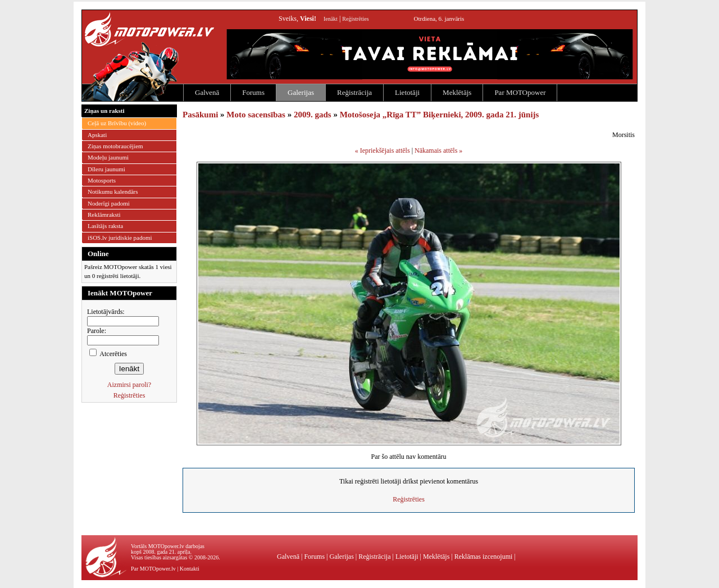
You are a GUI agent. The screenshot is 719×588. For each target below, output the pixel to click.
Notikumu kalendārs (113, 192)
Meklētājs (457, 92)
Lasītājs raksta (105, 226)
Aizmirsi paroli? (129, 385)
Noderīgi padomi (109, 203)
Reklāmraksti (104, 215)
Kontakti (190, 569)
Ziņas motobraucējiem (115, 146)
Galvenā (207, 92)
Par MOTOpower (520, 92)
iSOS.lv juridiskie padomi (120, 238)
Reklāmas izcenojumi (484, 557)
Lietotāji (407, 92)
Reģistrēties (355, 19)
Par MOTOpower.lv (153, 569)
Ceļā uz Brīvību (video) (117, 123)
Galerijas (301, 92)
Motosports (102, 180)
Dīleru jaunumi (106, 169)
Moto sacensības (256, 115)
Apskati (97, 135)
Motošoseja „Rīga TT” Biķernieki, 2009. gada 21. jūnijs (440, 115)
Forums (253, 92)
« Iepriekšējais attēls (383, 151)
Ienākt (331, 19)
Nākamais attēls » (438, 151)
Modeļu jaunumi (108, 157)
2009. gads (313, 115)
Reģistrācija (354, 92)
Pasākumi (200, 115)
